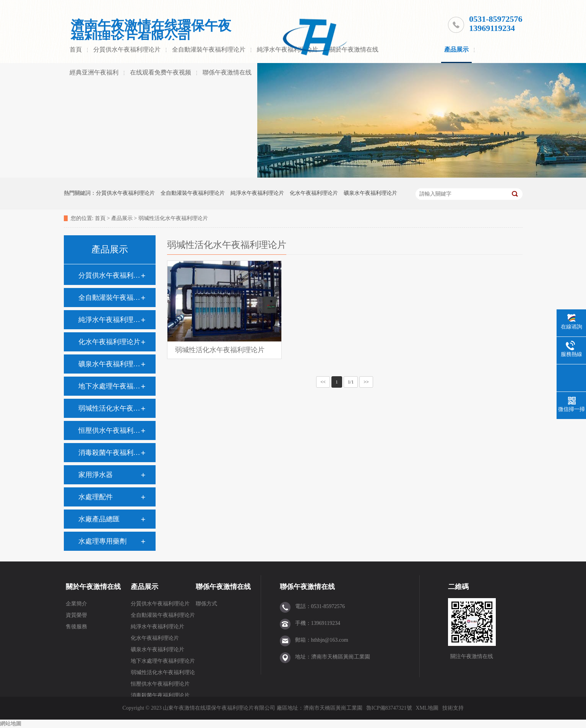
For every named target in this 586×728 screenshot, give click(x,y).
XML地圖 (427, 708)
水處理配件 (96, 497)
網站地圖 (11, 724)
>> (366, 382)
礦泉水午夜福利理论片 (370, 193)
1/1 (351, 382)
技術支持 (453, 708)
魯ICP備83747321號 (389, 708)
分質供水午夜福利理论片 (127, 49)
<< (323, 382)
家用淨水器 (96, 475)
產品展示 (456, 49)
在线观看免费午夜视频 (161, 72)
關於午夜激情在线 (354, 49)
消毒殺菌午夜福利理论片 (109, 453)
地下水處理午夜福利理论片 (109, 386)
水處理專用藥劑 (102, 541)
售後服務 (76, 627)
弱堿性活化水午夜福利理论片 (173, 218)
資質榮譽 (76, 615)
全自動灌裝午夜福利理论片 (209, 49)
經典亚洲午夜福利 (94, 72)
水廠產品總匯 (99, 519)
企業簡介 (76, 604)
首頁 (76, 49)
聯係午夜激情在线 (227, 72)
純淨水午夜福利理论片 (257, 193)
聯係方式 (206, 604)
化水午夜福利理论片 (314, 193)
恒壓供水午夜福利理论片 (109, 430)
